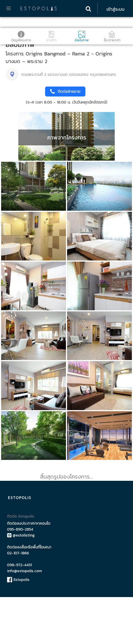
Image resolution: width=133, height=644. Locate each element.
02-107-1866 (18, 600)
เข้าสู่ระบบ (116, 9)
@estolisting (21, 582)
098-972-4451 (19, 612)
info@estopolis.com (25, 618)
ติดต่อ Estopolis (21, 563)
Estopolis (18, 627)
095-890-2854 (20, 576)
